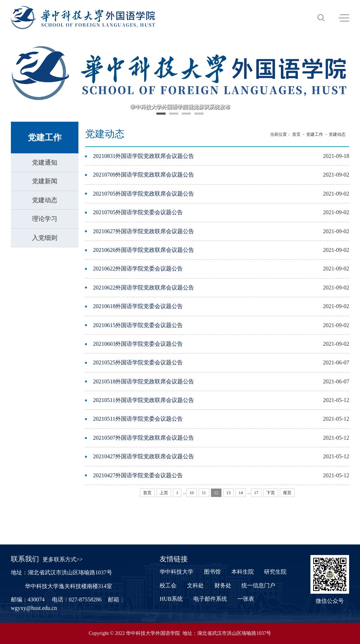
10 (192, 493)
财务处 (223, 585)
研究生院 (275, 572)
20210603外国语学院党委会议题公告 (138, 344)
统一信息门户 (258, 585)
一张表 (246, 599)
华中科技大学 (176, 572)
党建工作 (315, 134)
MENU (344, 18)
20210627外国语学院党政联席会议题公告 (143, 231)
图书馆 (212, 572)
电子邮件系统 (210, 599)
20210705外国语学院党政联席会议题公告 (143, 194)
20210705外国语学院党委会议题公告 (138, 212)
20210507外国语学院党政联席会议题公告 (143, 438)
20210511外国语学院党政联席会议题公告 (143, 400)
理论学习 (45, 219)
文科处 (195, 585)
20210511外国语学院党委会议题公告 (138, 419)
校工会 (168, 585)
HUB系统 (171, 599)
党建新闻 (45, 181)
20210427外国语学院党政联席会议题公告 (143, 456)
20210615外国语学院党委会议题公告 (138, 325)
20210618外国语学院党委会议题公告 (138, 306)
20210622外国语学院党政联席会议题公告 (143, 288)
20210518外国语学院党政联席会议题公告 (143, 381)
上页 (164, 493)
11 (204, 493)
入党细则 (45, 238)
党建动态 (45, 200)
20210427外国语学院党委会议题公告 (138, 475)
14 (241, 493)
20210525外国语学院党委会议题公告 (138, 362)
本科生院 (243, 572)
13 (229, 493)
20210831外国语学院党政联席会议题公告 (143, 156)
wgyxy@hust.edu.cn (34, 608)
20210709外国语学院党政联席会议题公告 (143, 175)
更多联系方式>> (63, 559)
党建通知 (45, 162)
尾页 (287, 493)
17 (256, 493)
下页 (271, 493)
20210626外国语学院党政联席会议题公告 (143, 250)
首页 (296, 134)
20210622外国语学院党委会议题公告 (138, 269)
